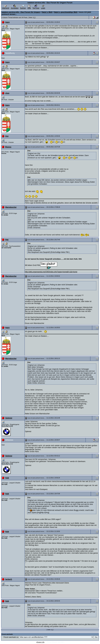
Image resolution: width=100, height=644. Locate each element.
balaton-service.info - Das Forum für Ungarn (21, 12)
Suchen (23, 7)
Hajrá (7, 22)
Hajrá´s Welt (47, 12)
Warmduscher (11, 207)
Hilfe (29, 7)
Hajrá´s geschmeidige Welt (66, 12)
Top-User (36, 7)
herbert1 (9, 579)
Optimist (9, 418)
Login (43, 7)
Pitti (7, 240)
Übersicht (6, 7)
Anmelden (15, 7)
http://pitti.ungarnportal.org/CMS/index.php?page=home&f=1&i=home (51, 272)
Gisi (7, 136)
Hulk (7, 478)
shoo (7, 93)
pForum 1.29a (40, 642)
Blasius (8, 147)
